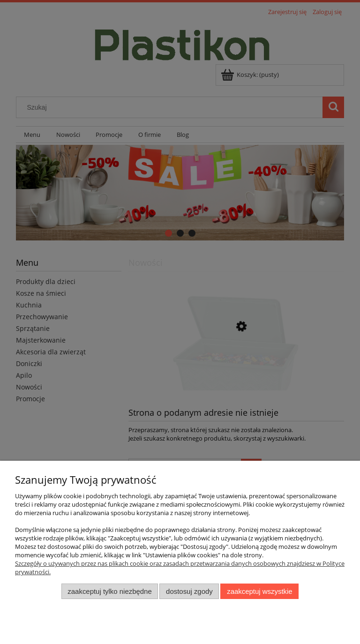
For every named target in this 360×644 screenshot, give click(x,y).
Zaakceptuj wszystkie (259, 591)
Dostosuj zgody (189, 591)
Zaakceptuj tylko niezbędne (109, 591)
